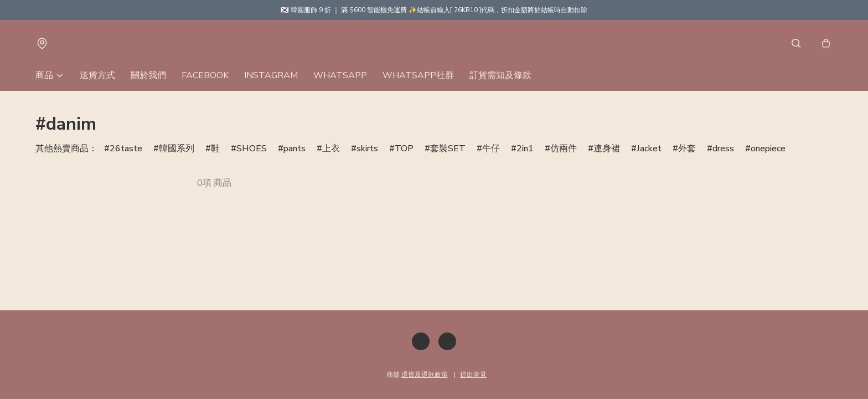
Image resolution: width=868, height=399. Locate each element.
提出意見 (473, 375)
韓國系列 (177, 149)
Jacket (649, 149)
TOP (404, 149)
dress (723, 149)
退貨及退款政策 (425, 375)
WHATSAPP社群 (418, 75)
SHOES (252, 149)
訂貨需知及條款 (500, 75)
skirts (367, 149)
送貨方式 (97, 75)
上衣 (331, 149)
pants (294, 149)
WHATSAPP (340, 75)
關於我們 (148, 75)
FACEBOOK (205, 75)
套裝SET (448, 149)
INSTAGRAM (271, 75)
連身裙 (607, 149)
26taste (126, 149)
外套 (687, 149)
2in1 (525, 149)
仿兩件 (564, 149)
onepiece (768, 149)
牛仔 (491, 149)
